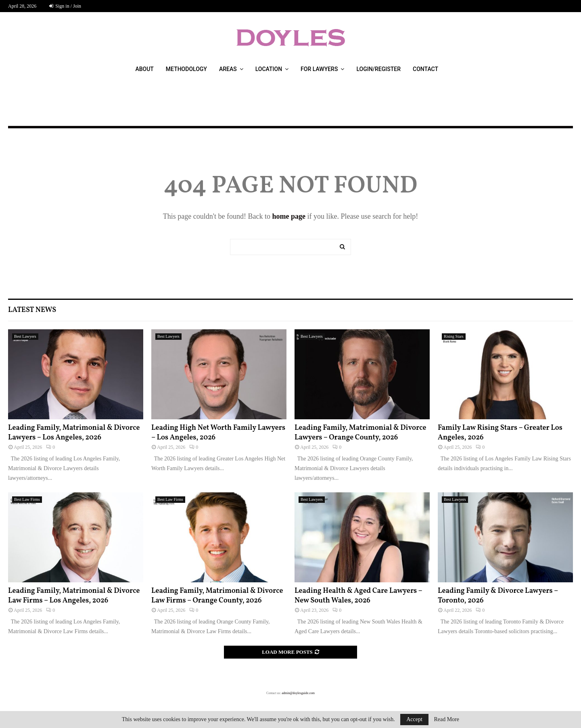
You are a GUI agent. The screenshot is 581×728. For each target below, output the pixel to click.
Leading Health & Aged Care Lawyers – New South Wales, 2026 (358, 596)
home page (289, 216)
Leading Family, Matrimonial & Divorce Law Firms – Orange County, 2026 (217, 596)
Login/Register (378, 69)
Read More (446, 720)
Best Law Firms (27, 499)
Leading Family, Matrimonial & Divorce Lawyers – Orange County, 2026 (360, 433)
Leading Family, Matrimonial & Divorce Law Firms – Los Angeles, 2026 (74, 596)
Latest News (32, 310)
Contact (425, 69)
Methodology (186, 69)
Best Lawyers (25, 336)
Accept (414, 719)
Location (269, 69)
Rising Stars (454, 336)
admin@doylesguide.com (298, 693)
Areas (228, 69)
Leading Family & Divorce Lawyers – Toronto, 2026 (498, 596)
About (144, 69)
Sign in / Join (65, 6)
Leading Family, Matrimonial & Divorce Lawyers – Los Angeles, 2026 (74, 433)
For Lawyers (319, 69)
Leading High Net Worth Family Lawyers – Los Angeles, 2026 (218, 433)
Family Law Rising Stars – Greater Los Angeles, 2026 (500, 433)
